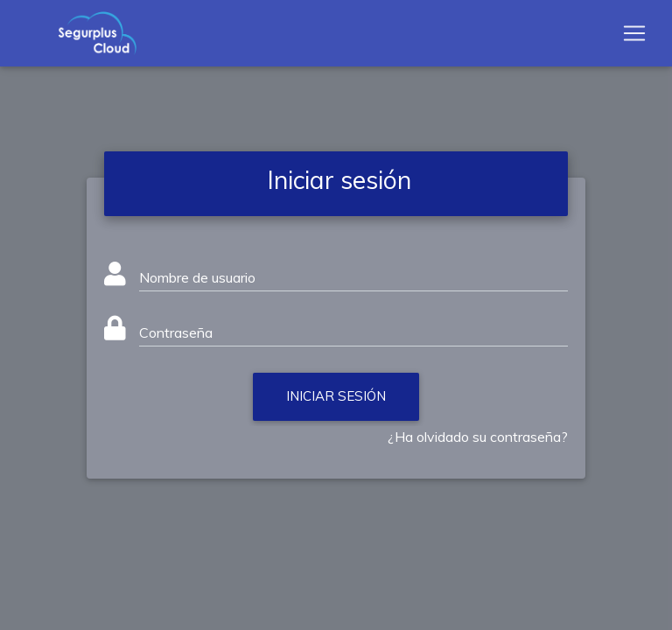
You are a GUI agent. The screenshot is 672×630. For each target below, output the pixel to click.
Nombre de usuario (197, 277)
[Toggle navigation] (634, 37)
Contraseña (176, 332)
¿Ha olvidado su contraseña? (478, 437)
